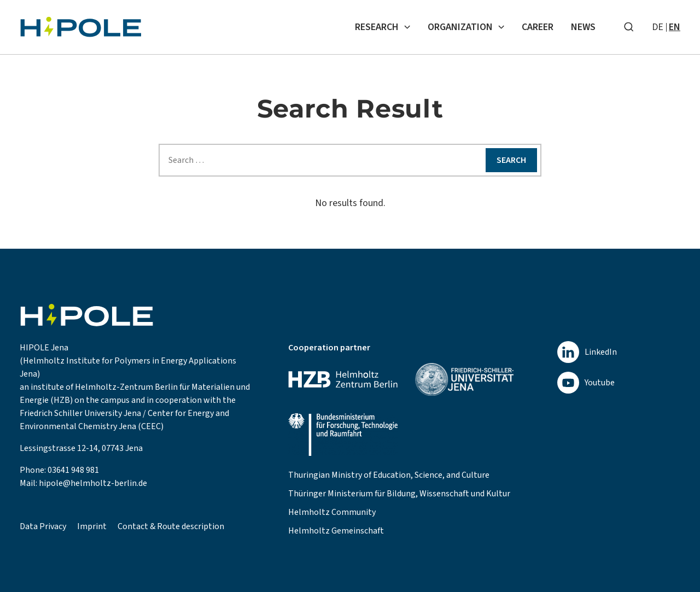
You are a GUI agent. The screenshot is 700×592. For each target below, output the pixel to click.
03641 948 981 (73, 470)
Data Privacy (43, 526)
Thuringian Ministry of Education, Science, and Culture (389, 475)
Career (538, 27)
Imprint (92, 526)
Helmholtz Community (332, 512)
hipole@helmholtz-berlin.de (93, 483)
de (658, 27)
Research (383, 27)
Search (511, 160)
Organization (466, 27)
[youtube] (587, 383)
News (583, 27)
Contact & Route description (171, 526)
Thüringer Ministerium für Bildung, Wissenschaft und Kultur (399, 494)
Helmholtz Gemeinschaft (336, 531)
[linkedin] (587, 352)
